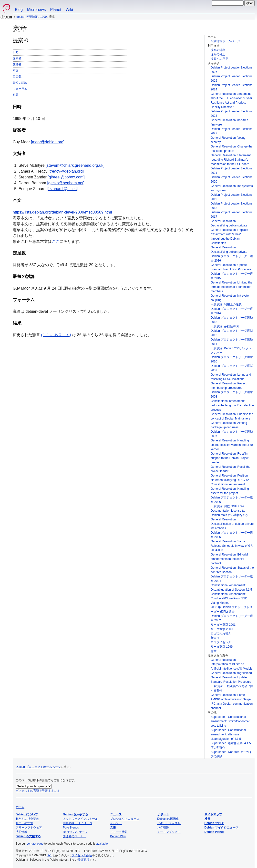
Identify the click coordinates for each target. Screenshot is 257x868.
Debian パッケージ (75, 832)
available (102, 844)
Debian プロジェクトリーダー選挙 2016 (232, 258)
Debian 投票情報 (27, 17)
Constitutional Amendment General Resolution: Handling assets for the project (230, 489)
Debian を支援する (28, 836)
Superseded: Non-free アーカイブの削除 (231, 754)
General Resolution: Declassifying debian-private (229, 223)
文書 (113, 828)
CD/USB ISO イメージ (77, 823)
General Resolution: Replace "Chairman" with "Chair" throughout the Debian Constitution (229, 236)
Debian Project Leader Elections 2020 (231, 179)
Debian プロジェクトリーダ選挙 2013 (232, 320)
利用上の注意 (24, 823)
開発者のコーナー (74, 836)
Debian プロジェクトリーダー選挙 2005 (232, 535)
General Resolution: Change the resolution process (231, 149)
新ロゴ (215, 638)
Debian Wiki (118, 836)
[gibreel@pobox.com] (66, 177)
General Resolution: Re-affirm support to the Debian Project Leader (230, 458)
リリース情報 (119, 832)
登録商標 (83, 860)
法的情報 (21, 832)
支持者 (17, 64)
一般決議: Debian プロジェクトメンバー (231, 351)
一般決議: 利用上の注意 (226, 304)
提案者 (17, 58)
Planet (56, 10)
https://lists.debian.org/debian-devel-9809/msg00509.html (62, 212)
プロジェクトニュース (125, 819)
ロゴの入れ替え (221, 634)
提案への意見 (219, 59)
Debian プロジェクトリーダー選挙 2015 (232, 276)
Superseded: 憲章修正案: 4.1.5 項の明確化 (231, 745)
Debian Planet (214, 832)
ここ (56, 241)
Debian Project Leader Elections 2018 (231, 206)
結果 (16, 95)
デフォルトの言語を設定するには (38, 791)
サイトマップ (213, 814)
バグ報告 (163, 828)
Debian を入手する (75, 814)
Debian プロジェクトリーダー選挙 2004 (232, 579)
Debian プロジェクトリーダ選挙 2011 (232, 342)
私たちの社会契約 (27, 819)
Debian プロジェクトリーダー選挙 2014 (232, 311)
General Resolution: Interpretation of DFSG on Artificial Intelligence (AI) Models (231, 664)
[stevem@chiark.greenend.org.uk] (75, 165)
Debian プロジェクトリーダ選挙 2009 (232, 368)
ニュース (116, 814)
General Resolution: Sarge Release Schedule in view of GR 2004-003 (232, 546)
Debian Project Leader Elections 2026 (231, 70)
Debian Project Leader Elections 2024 (231, 87)
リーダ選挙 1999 (222, 647)
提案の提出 (218, 50)
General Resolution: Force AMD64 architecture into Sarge (231, 697)
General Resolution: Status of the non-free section (232, 570)
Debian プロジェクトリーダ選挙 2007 (232, 434)
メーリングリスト (169, 832)
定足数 (17, 77)
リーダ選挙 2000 (222, 629)
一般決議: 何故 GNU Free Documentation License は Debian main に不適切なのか (230, 511)
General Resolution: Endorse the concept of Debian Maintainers (232, 416)
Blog (19, 10)
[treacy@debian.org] (66, 171)
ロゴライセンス (221, 642)
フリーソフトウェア (29, 828)
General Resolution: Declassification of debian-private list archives (232, 524)
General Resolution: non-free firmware (229, 122)
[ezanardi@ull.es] (62, 189)
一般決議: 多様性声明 (225, 326)
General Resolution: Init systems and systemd (232, 188)
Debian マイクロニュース (221, 828)
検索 (207, 819)
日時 (16, 52)
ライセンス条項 (82, 855)
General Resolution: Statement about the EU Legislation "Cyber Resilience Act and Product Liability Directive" (231, 100)
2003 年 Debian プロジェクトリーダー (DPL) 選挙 (231, 609)
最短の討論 (20, 83)
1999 (44, 17)
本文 (16, 70)
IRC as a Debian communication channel (232, 706)
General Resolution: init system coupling (231, 298)
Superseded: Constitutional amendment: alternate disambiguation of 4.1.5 (228, 734)
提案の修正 (218, 54)
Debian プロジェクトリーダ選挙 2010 (232, 359)
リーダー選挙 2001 (223, 625)
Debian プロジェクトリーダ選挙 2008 (232, 394)
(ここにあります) (56, 335)
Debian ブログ (214, 823)
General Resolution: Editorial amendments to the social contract (229, 559)
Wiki (69, 10)
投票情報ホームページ (225, 41)
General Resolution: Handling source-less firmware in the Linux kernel (232, 445)
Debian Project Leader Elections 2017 (231, 215)
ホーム (20, 807)
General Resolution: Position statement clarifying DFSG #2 (230, 478)
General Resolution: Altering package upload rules (229, 425)
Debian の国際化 (168, 819)
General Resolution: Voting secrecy (228, 140)
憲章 (214, 651)
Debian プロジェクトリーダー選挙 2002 (232, 618)
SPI (49, 855)
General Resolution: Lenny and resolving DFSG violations (231, 377)
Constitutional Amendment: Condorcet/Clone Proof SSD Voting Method (229, 598)
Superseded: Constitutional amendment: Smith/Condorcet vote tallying (230, 721)
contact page (35, 844)
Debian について (27, 814)
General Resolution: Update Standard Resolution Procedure (231, 267)
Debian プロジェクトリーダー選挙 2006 (232, 500)
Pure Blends (71, 828)
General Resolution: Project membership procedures (229, 386)
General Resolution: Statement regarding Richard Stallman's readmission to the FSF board (231, 160)
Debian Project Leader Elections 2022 (231, 131)
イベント (116, 823)
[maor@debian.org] (48, 142)
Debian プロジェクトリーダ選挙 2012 (232, 333)
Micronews (36, 10)
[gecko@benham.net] (66, 183)
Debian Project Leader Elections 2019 (231, 197)
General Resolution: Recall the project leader (231, 469)
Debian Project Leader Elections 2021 (231, 171)
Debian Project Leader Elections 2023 (231, 114)
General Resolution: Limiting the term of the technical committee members (231, 287)
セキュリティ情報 (169, 823)
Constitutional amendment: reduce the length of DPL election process (232, 405)
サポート (163, 814)
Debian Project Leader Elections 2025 (231, 78)
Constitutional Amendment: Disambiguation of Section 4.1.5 (231, 587)
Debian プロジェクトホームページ (38, 767)
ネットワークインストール (80, 819)
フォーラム (20, 89)
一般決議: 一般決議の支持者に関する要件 (232, 688)
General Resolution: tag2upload (231, 673)
